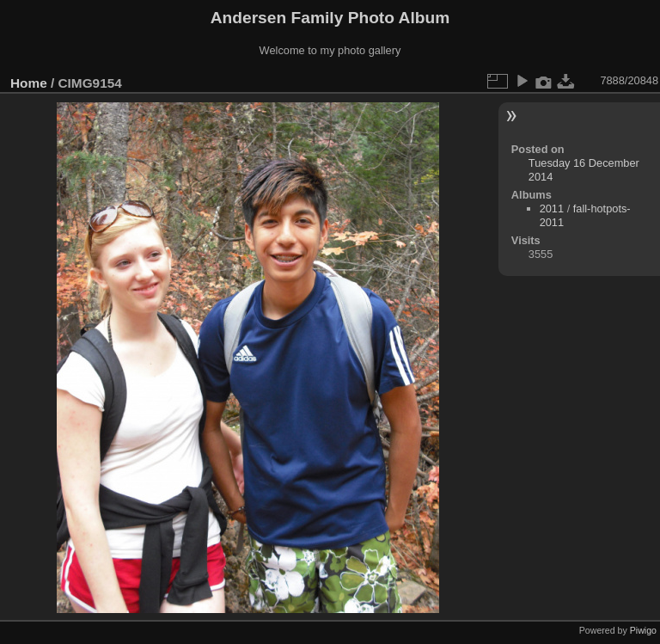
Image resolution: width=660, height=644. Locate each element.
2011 (552, 209)
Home (29, 83)
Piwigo (643, 630)
